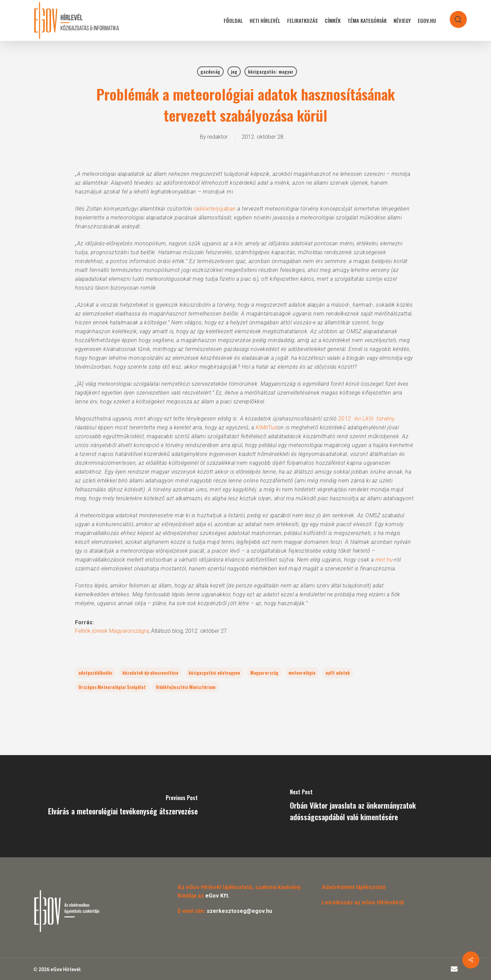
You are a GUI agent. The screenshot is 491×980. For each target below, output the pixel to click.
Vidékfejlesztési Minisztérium (186, 687)
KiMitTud (267, 427)
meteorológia (302, 672)
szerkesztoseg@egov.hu (239, 911)
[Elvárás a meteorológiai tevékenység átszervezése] (123, 806)
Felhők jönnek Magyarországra (112, 631)
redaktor (218, 137)
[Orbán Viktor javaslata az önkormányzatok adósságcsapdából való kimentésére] (368, 806)
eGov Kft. (217, 896)
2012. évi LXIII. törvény (367, 419)
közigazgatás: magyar (271, 71)
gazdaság (210, 71)
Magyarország (264, 672)
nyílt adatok (338, 672)
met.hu (384, 560)
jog (234, 71)
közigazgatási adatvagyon (214, 672)
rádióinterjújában (215, 209)
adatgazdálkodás (95, 672)
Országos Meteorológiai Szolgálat (112, 687)
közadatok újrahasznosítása (150, 672)
